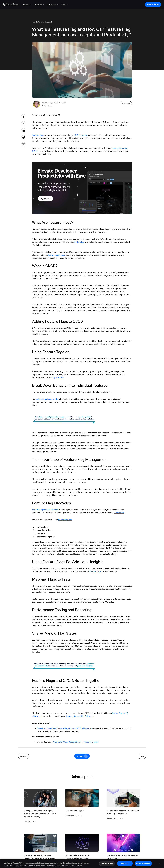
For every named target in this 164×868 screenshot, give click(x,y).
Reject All (125, 863)
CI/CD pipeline (81, 135)
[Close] (160, 863)
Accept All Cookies (143, 863)
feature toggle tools (57, 255)
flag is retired (58, 377)
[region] (82, 864)
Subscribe (126, 104)
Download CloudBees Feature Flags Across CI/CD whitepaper (64, 728)
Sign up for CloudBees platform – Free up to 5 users (76, 742)
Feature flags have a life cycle (45, 510)
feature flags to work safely (47, 399)
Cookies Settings (107, 863)
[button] (28, 4)
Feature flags (38, 135)
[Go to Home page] (11, 4)
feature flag (79, 242)
